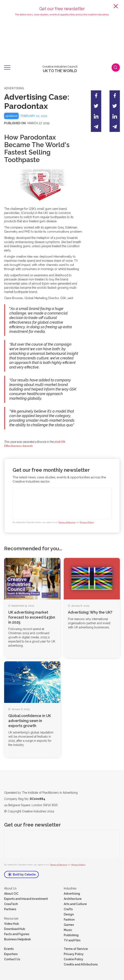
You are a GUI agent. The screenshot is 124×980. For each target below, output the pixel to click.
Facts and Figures (17, 934)
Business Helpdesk (17, 939)
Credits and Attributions (81, 964)
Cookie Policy (73, 959)
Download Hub (15, 929)
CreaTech (11, 904)
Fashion (69, 920)
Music (68, 930)
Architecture (73, 899)
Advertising (72, 894)
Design (69, 914)
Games (69, 925)
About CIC (11, 894)
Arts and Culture (75, 904)
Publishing (71, 935)
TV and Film (72, 940)
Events (9, 949)
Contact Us (12, 959)
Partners (10, 909)
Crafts (68, 909)
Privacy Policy (87, 522)
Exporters (11, 954)
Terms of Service (67, 522)
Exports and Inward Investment (26, 899)
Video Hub (11, 924)
